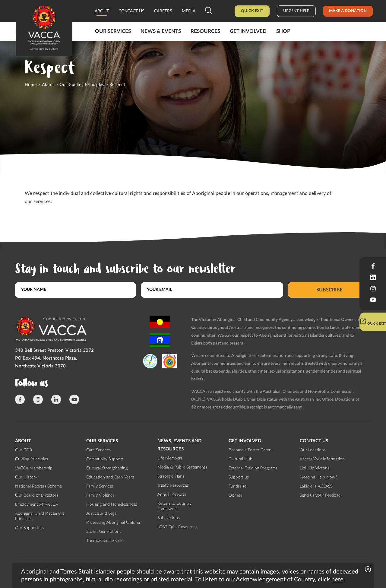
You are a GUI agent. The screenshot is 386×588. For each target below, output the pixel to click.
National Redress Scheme (38, 486)
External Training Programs (253, 468)
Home (31, 85)
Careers (163, 11)
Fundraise (237, 486)
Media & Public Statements (182, 467)
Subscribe (329, 290)
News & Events (161, 31)
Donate (236, 495)
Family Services (100, 486)
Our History (26, 477)
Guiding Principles (32, 459)
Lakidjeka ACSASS (316, 486)
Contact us (131, 11)
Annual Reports (172, 494)
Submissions (169, 518)
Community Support (105, 459)
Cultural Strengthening (107, 468)
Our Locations (313, 450)
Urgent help (296, 11)
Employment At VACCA (36, 504)
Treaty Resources (173, 485)
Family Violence (100, 495)
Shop (283, 31)
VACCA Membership (34, 468)
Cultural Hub (240, 459)
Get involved (248, 31)
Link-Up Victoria (315, 468)
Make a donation (348, 11)
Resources (205, 31)
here (337, 580)
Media (189, 11)
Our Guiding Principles (82, 85)
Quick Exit (252, 11)
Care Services (98, 450)
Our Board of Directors (37, 495)
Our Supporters (29, 528)
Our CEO (24, 450)
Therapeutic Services (105, 541)
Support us (239, 477)
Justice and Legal (102, 513)
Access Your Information (322, 459)
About (102, 11)
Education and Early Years (110, 477)
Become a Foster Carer (250, 450)
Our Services (113, 31)
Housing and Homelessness (112, 504)
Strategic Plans (171, 476)
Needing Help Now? (318, 477)
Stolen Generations (104, 532)
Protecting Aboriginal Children (114, 523)
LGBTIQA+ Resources (177, 527)
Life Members (170, 458)
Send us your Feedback (321, 495)
